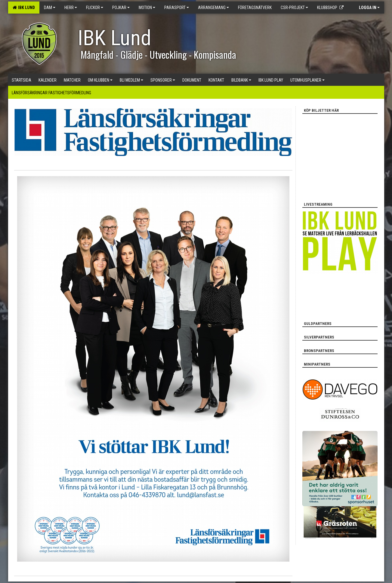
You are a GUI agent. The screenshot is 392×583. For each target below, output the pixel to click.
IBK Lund (24, 8)
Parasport (177, 8)
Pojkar (121, 8)
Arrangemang (213, 8)
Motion (147, 8)
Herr (71, 8)
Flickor (95, 8)
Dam (50, 8)
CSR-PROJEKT (294, 8)
